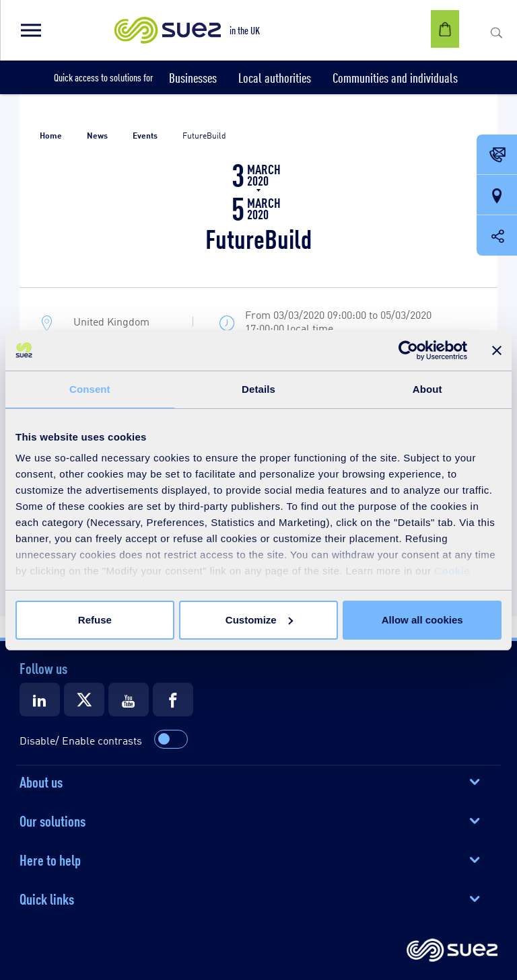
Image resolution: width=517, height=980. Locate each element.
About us (41, 781)
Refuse (95, 620)
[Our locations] (497, 196)
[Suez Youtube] (129, 700)
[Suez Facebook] (173, 700)
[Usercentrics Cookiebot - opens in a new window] (408, 350)
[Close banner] (497, 350)
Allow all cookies (422, 620)
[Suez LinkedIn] (40, 700)
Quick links (47, 898)
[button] (30, 30)
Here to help (50, 859)
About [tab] (427, 389)
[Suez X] (84, 700)
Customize (259, 620)
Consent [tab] (90, 389)
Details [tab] (258, 389)
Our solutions (53, 820)
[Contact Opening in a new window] (497, 155)
